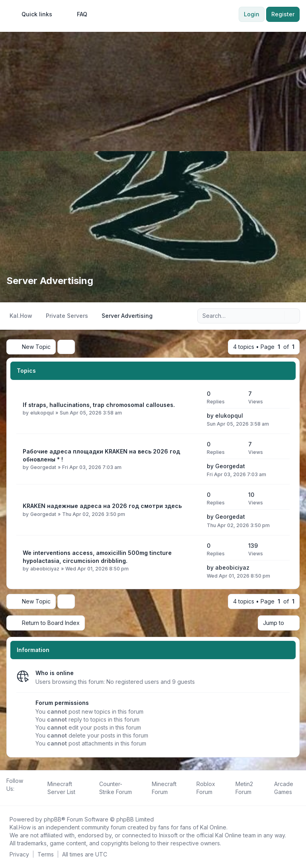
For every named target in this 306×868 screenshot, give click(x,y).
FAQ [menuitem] (77, 14)
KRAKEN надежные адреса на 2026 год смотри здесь (102, 506)
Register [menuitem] (283, 14)
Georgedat (43, 467)
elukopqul (42, 413)
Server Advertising (50, 281)
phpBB (53, 819)
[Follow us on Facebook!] (8, 798)
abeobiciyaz (45, 569)
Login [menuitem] (252, 14)
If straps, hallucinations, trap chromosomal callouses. (99, 405)
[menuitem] (33, 14)
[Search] (277, 316)
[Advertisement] (153, 91)
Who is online (55, 673)
